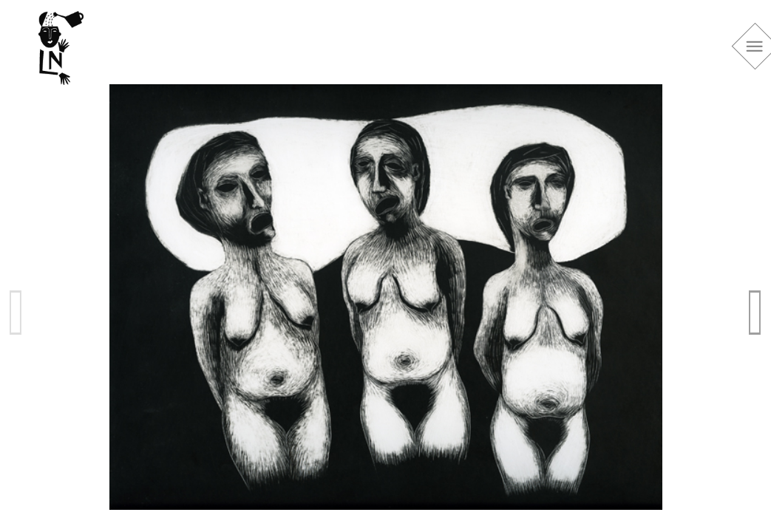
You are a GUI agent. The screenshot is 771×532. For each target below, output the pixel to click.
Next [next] (755, 312)
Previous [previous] (16, 312)
